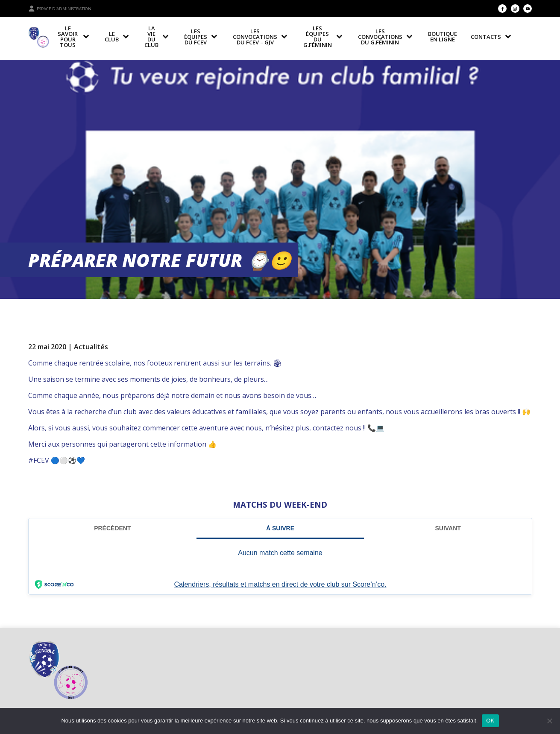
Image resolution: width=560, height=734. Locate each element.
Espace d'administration (60, 9)
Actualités (91, 347)
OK (490, 721)
